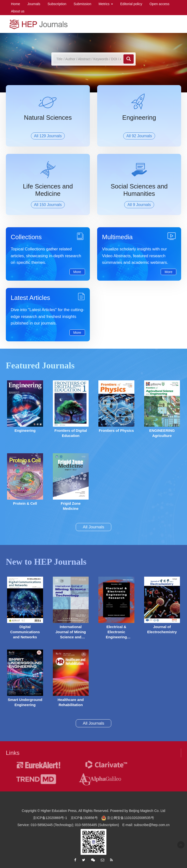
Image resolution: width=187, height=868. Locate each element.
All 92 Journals (139, 136)
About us (18, 11)
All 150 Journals (48, 205)
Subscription (57, 4)
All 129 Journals (48, 136)
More (77, 272)
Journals (34, 4)
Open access (159, 4)
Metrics (106, 4)
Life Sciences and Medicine (48, 190)
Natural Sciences (48, 118)
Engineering (139, 118)
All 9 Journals (139, 205)
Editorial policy (131, 4)
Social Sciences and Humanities (139, 190)
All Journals (93, 527)
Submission (82, 4)
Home (15, 4)
